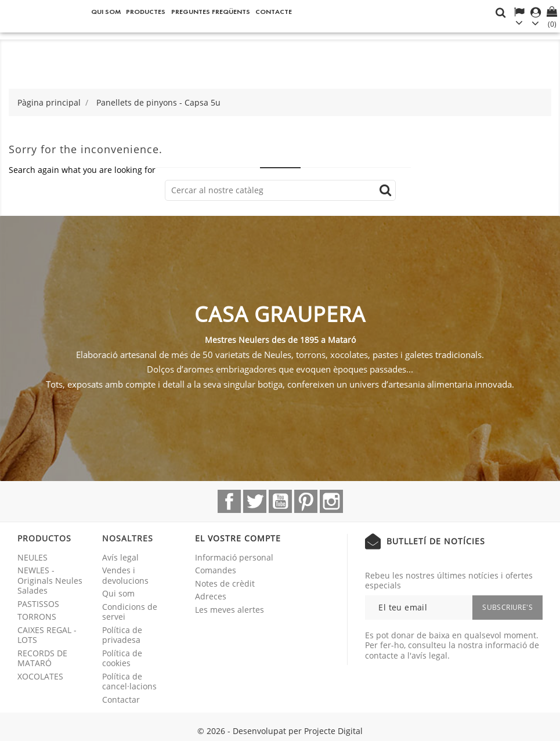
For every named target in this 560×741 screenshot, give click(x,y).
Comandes (216, 570)
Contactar (121, 700)
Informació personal (234, 557)
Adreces (211, 596)
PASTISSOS (38, 604)
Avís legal (120, 557)
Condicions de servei (130, 612)
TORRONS (37, 617)
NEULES (32, 557)
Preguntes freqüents (211, 11)
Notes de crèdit (225, 583)
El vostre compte (238, 538)
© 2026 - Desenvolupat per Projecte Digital (280, 731)
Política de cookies (122, 658)
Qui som (106, 11)
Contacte (274, 11)
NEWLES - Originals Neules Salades (50, 580)
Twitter (255, 501)
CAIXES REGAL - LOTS (47, 635)
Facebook (229, 501)
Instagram (331, 501)
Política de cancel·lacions (129, 682)
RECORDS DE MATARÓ (42, 658)
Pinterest (306, 501)
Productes (146, 11)
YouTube (280, 501)
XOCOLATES (40, 676)
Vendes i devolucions (125, 575)
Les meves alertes (230, 610)
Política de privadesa (122, 635)
